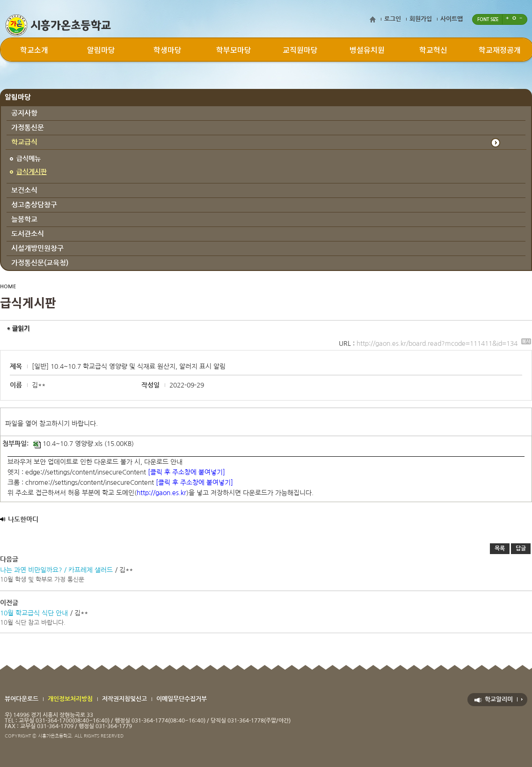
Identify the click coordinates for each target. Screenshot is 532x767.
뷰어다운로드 (22, 699)
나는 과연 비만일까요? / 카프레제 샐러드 (56, 570)
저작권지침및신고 (124, 699)
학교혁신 (433, 50)
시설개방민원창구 (37, 248)
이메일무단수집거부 (182, 699)
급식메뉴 (29, 159)
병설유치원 (367, 50)
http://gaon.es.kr (161, 493)
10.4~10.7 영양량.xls (68, 444)
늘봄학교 (24, 219)
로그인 (393, 19)
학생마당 (168, 50)
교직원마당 (300, 50)
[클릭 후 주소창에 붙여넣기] (186, 472)
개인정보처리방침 (70, 699)
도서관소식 (28, 234)
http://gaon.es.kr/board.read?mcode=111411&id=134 (444, 343)
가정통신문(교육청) (40, 263)
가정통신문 (28, 128)
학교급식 (24, 142)
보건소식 (24, 190)
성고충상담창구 (34, 205)
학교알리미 (499, 699)
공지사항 (24, 113)
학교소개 (34, 50)
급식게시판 (32, 172)
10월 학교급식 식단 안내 (34, 613)
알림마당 (101, 50)
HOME (8, 287)
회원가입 (421, 19)
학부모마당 (234, 50)
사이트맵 (452, 19)
